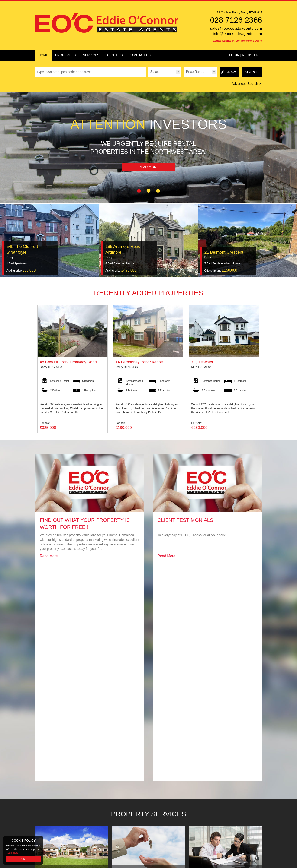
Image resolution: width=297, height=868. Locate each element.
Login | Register (244, 55)
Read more (12, 853)
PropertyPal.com (137, 844)
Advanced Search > (246, 84)
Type (148, 77)
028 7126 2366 (236, 20)
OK (23, 859)
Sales (155, 72)
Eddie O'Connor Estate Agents (76, 844)
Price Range (195, 72)
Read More (148, 167)
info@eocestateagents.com (238, 34)
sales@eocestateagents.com (236, 28)
